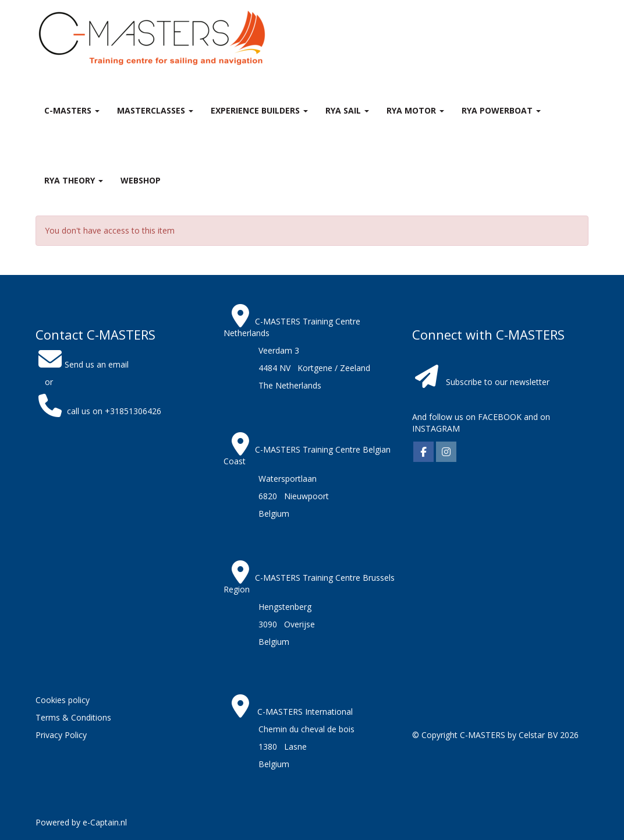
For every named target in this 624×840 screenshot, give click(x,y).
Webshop (141, 180)
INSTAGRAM (436, 428)
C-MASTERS (72, 110)
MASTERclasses (155, 110)
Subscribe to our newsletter (498, 382)
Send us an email (82, 364)
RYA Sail (347, 110)
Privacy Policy (61, 735)
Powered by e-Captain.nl (81, 822)
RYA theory (74, 180)
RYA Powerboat (501, 110)
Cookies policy (63, 700)
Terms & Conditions (73, 717)
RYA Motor (415, 110)
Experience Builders (259, 110)
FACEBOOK (499, 417)
